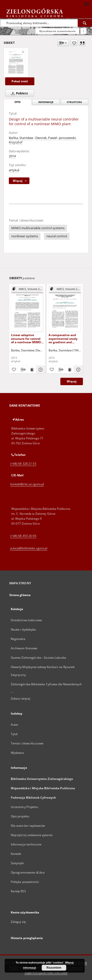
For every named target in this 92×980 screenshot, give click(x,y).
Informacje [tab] (46, 102)
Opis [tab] (18, 102)
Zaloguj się (18, 922)
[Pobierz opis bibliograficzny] (23, 370)
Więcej (72, 381)
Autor (15, 725)
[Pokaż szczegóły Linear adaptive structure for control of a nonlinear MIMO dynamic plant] (40, 370)
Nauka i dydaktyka (23, 629)
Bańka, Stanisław (21, 138)
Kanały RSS (18, 891)
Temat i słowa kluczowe (27, 743)
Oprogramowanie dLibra (28, 872)
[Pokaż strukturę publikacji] (27, 289)
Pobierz (18, 93)
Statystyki (17, 863)
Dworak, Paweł (46, 138)
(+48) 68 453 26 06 (23, 536)
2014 (12, 156)
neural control (57, 236)
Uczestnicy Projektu (24, 807)
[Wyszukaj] (85, 23)
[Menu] (86, 4)
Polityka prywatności (25, 882)
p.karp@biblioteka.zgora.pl (29, 548)
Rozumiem (54, 968)
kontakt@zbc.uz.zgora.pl (27, 484)
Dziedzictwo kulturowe (26, 620)
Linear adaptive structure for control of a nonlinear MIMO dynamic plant (26, 338)
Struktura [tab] (74, 102)
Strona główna (20, 595)
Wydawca (17, 753)
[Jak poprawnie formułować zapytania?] (83, 31)
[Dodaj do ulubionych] (74, 43)
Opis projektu (20, 816)
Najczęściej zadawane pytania (32, 835)
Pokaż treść (20, 81)
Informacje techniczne (26, 844)
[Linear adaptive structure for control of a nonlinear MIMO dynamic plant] (27, 309)
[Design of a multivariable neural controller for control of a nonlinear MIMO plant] (16, 63)
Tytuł (14, 734)
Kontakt (16, 854)
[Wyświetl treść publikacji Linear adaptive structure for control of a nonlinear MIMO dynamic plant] (32, 370)
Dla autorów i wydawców (28, 826)
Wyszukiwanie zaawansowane (57, 31)
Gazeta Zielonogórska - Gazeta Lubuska (38, 658)
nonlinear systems (25, 236)
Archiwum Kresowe (24, 648)
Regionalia (18, 639)
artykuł (14, 170)
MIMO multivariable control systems (38, 228)
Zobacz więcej (21, 698)
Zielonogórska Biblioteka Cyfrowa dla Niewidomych (46, 684)
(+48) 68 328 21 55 (23, 464)
